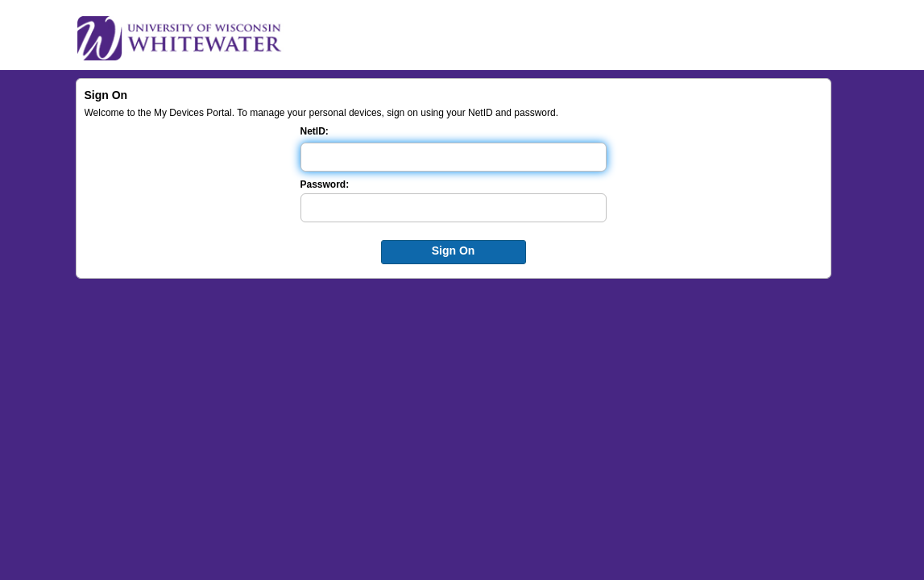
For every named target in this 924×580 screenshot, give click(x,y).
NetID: (315, 131)
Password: (325, 184)
